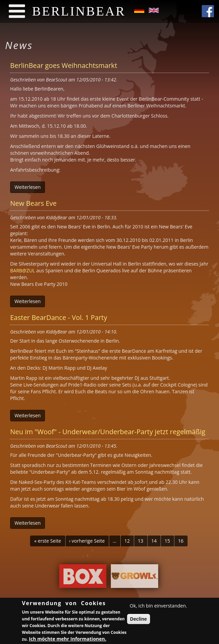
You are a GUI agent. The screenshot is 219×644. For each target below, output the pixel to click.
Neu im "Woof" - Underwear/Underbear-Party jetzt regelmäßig (108, 432)
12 (127, 541)
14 (154, 541)
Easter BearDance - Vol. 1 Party (59, 317)
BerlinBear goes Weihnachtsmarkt (64, 65)
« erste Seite (47, 541)
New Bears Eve (33, 203)
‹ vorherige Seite (87, 541)
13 (141, 541)
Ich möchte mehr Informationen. (68, 640)
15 (167, 541)
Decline (139, 620)
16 (181, 541)
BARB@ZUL (23, 270)
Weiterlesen (28, 187)
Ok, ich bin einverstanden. (159, 607)
